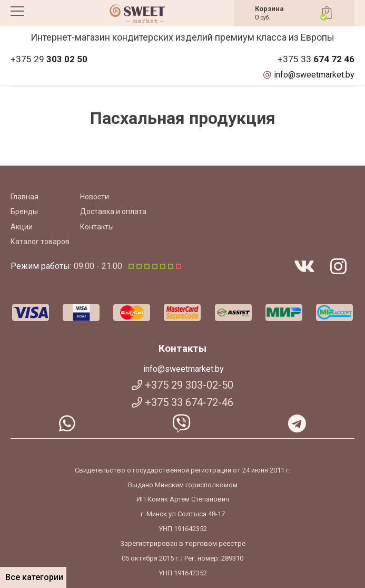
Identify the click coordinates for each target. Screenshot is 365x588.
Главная (24, 197)
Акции (22, 227)
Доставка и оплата (113, 211)
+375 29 (49, 59)
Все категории (33, 577)
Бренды (24, 211)
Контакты (97, 227)
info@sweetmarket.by (314, 75)
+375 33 (316, 59)
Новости (95, 197)
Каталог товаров (40, 242)
